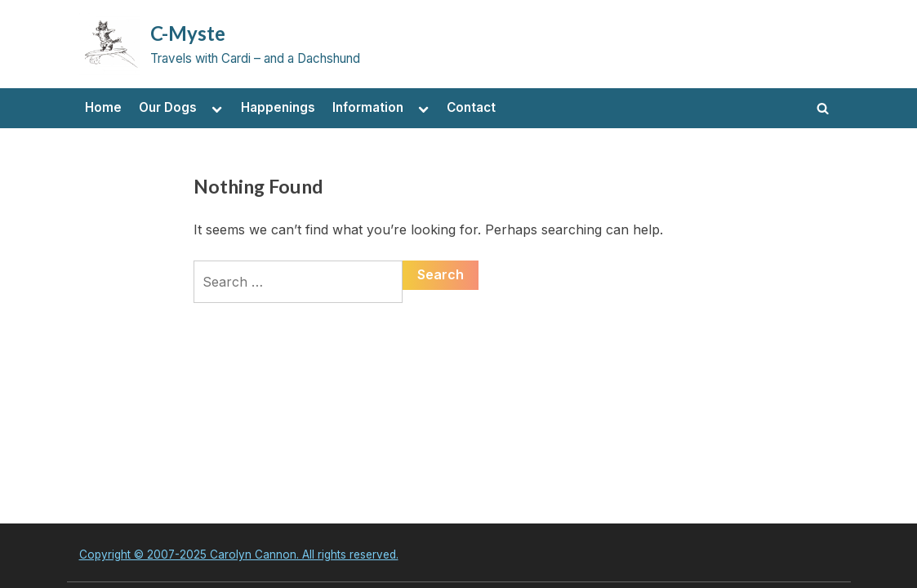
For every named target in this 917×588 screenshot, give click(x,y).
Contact (471, 107)
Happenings (278, 107)
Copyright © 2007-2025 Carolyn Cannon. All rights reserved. (239, 555)
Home (103, 107)
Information (368, 107)
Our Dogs (168, 107)
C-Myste (188, 33)
